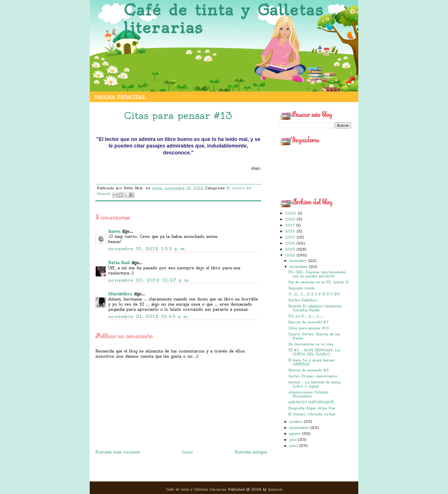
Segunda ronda (301, 288)
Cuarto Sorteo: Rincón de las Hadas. (314, 336)
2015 (291, 237)
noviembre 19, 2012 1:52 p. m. (147, 249)
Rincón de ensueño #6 (309, 370)
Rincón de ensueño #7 (308, 322)
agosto (296, 434)
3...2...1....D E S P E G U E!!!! (314, 294)
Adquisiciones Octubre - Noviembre (310, 394)
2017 (291, 225)
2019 (291, 219)
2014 (291, 243)
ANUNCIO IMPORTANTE (311, 402)
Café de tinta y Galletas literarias (224, 19)
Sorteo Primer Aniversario (313, 376)
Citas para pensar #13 (309, 328)
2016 (291, 231)
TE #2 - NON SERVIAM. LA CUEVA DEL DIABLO (314, 352)
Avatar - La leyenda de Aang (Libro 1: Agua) (314, 384)
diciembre (299, 261)
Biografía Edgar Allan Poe (312, 408)
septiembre (300, 428)
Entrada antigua (251, 452)
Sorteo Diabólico (303, 300)
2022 (291, 213)
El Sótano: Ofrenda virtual (312, 414)
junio (294, 446)
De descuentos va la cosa (311, 344)
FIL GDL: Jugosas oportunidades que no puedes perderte (317, 274)
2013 (291, 249)
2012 (291, 255)
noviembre (299, 267)
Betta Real (119, 263)
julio (294, 440)
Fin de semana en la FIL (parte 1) (318, 282)
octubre (296, 422)
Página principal (120, 97)
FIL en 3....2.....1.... (306, 316)
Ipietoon (275, 489)
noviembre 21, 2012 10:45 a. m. (149, 316)
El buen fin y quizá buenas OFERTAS (312, 362)
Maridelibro (120, 294)
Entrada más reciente (118, 452)
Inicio (188, 452)
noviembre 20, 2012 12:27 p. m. (149, 280)
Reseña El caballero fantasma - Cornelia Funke (316, 308)
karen (114, 231)
